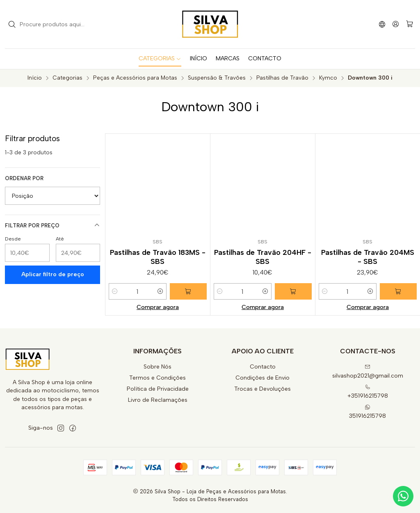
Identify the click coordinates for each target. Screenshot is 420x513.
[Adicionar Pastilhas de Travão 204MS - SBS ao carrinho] (398, 291)
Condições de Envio (262, 378)
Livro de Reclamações (158, 400)
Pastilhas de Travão (282, 78)
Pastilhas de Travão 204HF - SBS (263, 257)
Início (35, 78)
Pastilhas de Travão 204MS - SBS (368, 257)
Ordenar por (24, 178)
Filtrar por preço (52, 225)
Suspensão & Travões (217, 78)
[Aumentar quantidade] (160, 291)
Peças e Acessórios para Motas (135, 78)
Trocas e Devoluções (262, 389)
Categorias (67, 78)
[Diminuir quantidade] (115, 291)
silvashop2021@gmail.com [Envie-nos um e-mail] (368, 372)
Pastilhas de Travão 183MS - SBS (158, 257)
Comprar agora (158, 307)
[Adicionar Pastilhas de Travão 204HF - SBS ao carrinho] (293, 291)
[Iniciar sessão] (396, 24)
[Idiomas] (382, 24)
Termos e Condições (157, 378)
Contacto (263, 367)
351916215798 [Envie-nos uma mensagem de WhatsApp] (367, 412)
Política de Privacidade (158, 389)
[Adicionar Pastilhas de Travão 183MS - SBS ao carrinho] (188, 291)
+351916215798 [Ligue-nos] (368, 392)
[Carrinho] (410, 24)
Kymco (328, 78)
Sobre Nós (157, 367)
